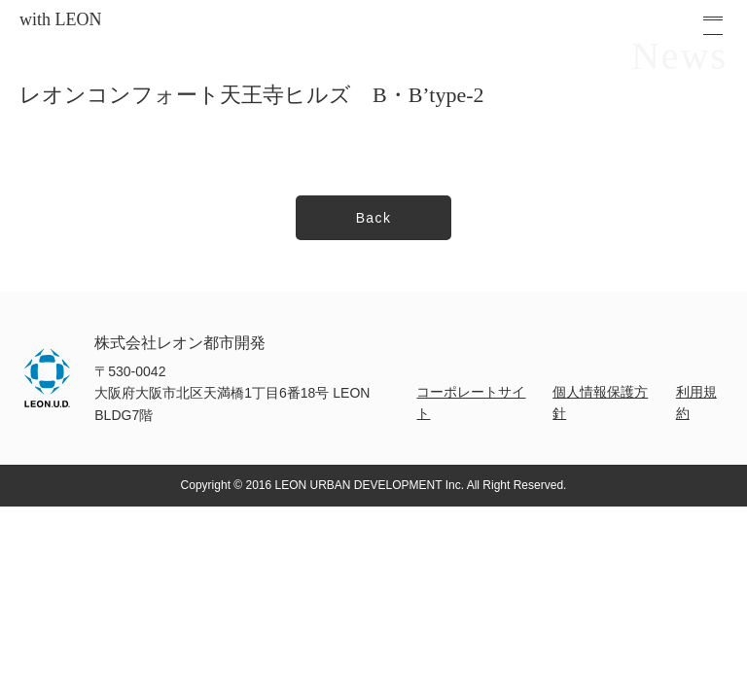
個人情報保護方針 (600, 402)
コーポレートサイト (471, 402)
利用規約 (696, 402)
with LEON (61, 19)
